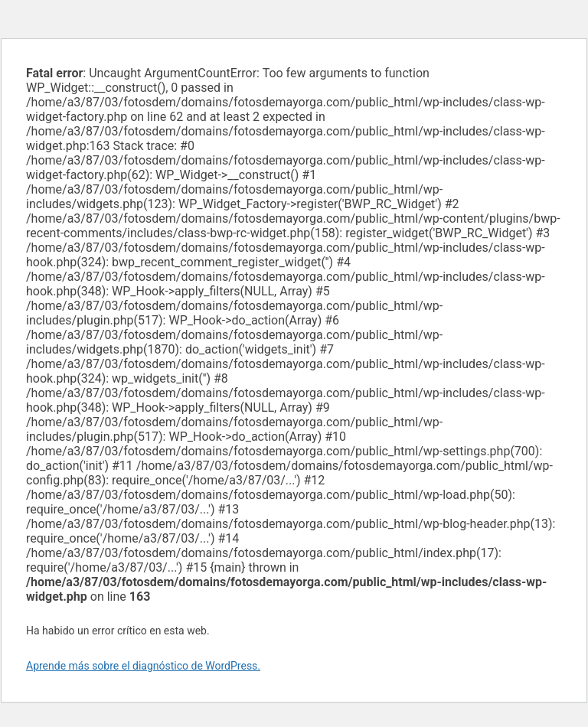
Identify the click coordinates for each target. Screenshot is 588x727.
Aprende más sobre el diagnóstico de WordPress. (143, 666)
